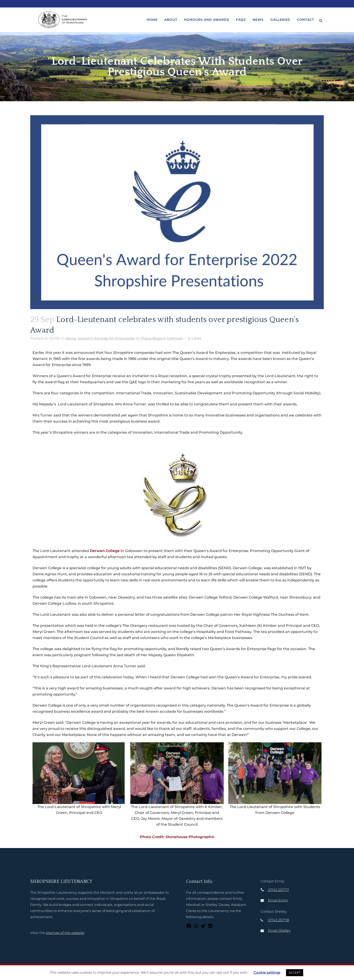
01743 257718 (278, 920)
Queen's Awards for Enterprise (106, 338)
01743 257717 (278, 890)
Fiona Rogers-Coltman (162, 338)
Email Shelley (279, 930)
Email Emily (278, 900)
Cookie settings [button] (267, 972)
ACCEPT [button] (295, 973)
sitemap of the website (65, 933)
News (71, 338)
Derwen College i (106, 551)
